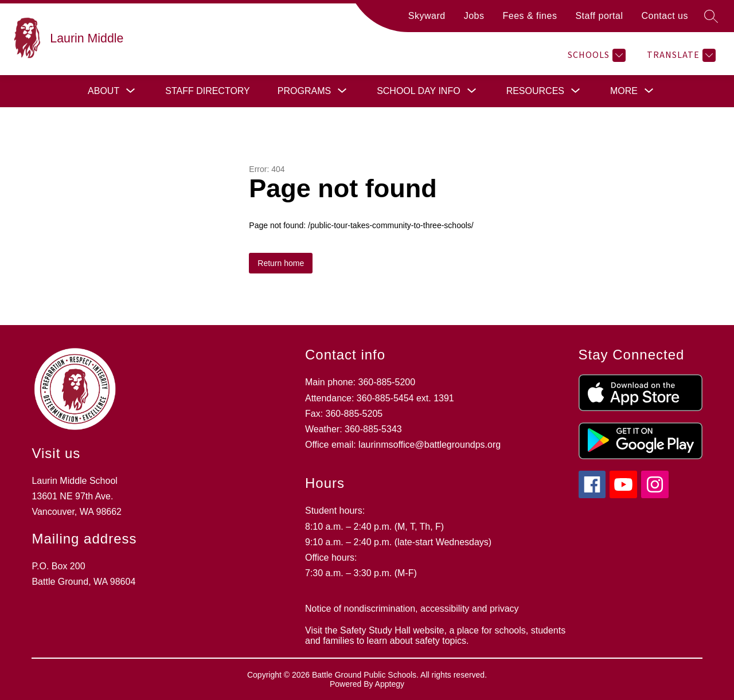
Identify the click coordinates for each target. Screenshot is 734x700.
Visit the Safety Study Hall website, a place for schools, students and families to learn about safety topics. (435, 636)
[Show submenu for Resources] (535, 91)
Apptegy (390, 684)
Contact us (665, 16)
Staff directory (208, 91)
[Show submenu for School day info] (419, 91)
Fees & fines (530, 16)
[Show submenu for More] (624, 91)
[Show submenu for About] (104, 91)
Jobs (474, 16)
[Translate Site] (680, 55)
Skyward (427, 16)
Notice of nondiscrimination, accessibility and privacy (412, 609)
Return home (281, 263)
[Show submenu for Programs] (304, 91)
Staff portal (599, 16)
